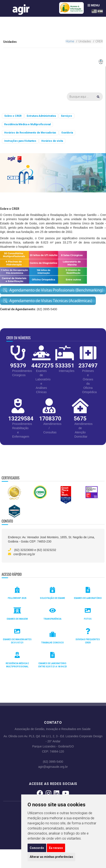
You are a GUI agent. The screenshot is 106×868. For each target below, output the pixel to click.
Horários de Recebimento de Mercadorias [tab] (30, 133)
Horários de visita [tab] (52, 141)
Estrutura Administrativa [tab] (41, 116)
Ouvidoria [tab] (67, 133)
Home (70, 41)
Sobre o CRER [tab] (13, 116)
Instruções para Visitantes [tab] (20, 141)
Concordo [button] (37, 848)
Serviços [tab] (66, 116)
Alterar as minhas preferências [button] (51, 857)
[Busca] (85, 97)
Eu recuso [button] (56, 848)
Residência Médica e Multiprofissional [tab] (27, 124)
